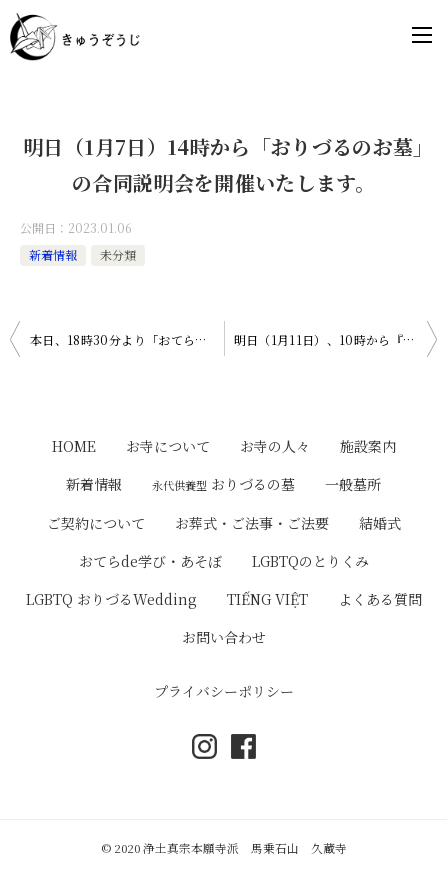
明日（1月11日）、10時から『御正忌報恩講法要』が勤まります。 (336, 339)
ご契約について (96, 523)
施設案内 (368, 446)
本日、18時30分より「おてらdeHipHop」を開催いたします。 (127, 339)
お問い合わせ (224, 637)
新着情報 (53, 254)
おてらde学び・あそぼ (150, 561)
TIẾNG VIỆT (267, 599)
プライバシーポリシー (224, 691)
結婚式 (380, 523)
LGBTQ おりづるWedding (111, 599)
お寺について (168, 446)
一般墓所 (353, 484)
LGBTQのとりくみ (310, 561)
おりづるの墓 (223, 484)
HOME (74, 446)
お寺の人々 (275, 446)
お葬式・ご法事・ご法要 (252, 523)
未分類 (118, 254)
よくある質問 (380, 599)
